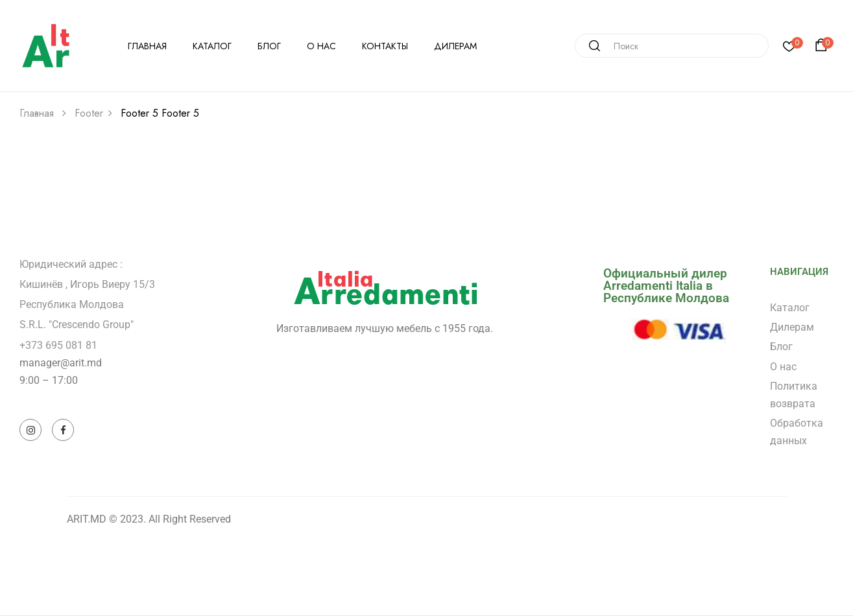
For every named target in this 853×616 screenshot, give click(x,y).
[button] (823, 45)
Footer (89, 113)
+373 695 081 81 (58, 345)
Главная (37, 113)
